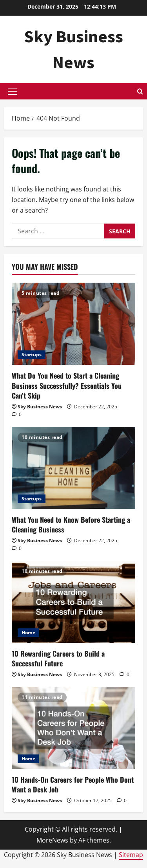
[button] (12, 91)
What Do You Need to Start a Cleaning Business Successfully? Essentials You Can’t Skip (67, 385)
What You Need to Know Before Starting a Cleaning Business (71, 524)
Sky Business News (40, 407)
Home (28, 633)
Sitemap (131, 855)
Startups (32, 355)
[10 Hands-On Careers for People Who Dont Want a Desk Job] (73, 728)
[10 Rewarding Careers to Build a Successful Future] (73, 602)
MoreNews (52, 840)
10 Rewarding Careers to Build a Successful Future (58, 658)
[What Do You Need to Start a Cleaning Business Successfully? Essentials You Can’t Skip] (73, 324)
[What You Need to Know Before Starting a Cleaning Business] (73, 468)
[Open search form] (140, 91)
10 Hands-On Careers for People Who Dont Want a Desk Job (73, 784)
